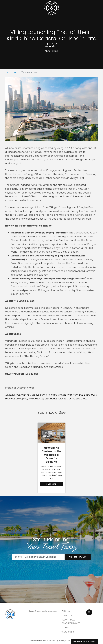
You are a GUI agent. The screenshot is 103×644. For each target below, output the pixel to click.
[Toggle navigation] (97, 8)
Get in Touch (78, 557)
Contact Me (68, 615)
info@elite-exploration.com (44, 611)
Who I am (66, 611)
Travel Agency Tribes (66, 641)
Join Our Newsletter (84, 641)
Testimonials (68, 632)
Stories (15, 72)
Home (7, 72)
